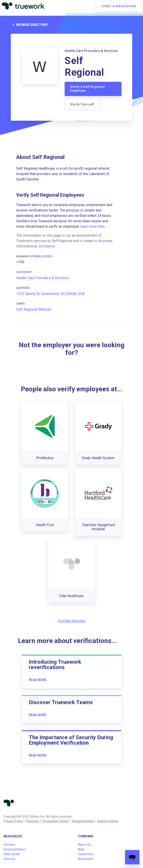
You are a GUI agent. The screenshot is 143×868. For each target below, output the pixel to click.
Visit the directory (72, 621)
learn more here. (93, 226)
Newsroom (86, 859)
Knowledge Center (55, 821)
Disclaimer (47, 246)
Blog (81, 849)
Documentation (83, 821)
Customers (86, 854)
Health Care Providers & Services (42, 278)
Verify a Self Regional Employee (87, 89)
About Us (84, 845)
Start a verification (119, 6)
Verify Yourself (82, 104)
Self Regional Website (34, 309)
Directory (33, 821)
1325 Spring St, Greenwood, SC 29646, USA (50, 294)
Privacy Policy (13, 821)
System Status (108, 821)
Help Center (12, 854)
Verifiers (10, 845)
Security (9, 859)
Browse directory (29, 25)
